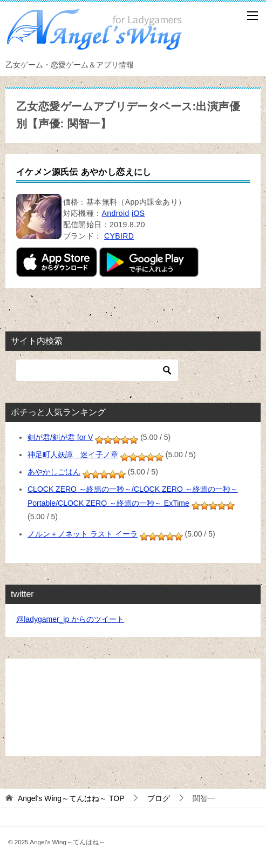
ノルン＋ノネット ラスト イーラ (83, 534)
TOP (71, 798)
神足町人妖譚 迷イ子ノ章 (73, 455)
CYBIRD (119, 236)
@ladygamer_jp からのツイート (70, 619)
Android (116, 213)
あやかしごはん (54, 472)
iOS (138, 213)
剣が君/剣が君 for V (60, 437)
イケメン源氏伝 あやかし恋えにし (84, 172)
